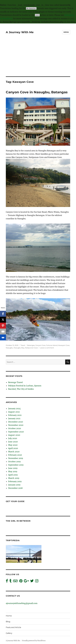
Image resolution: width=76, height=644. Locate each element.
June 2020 (13, 442)
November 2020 (16, 425)
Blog (8, 622)
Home (9, 616)
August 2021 (14, 412)
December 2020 (16, 422)
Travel (23, 345)
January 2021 (14, 418)
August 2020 (14, 435)
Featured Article (13, 627)
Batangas (31, 345)
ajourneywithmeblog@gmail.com (22, 603)
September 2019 (16, 465)
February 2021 (15, 415)
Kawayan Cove (64, 345)
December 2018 (15, 488)
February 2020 (15, 455)
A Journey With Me (20, 32)
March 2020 (14, 452)
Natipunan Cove (31, 348)
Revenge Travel (15, 382)
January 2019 (14, 485)
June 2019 (13, 468)
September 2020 (16, 432)
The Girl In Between (18, 521)
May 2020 (13, 445)
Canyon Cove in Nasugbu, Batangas (37, 92)
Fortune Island (52, 345)
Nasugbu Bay (19, 348)
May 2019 (13, 471)
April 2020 (13, 448)
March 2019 (14, 478)
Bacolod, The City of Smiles (21, 389)
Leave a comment (47, 348)
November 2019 (16, 458)
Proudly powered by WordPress (34, 641)
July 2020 (13, 438)
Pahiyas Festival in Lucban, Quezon (25, 386)
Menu (66, 32)
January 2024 (14, 408)
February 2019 (15, 481)
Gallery (9, 633)
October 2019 (14, 462)
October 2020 (15, 428)
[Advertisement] (38, 59)
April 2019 (13, 475)
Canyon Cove (40, 345)
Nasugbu (9, 348)
